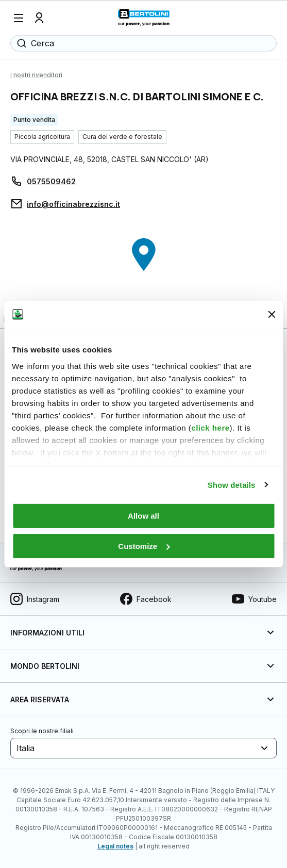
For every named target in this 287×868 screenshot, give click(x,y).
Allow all (143, 516)
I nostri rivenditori (36, 75)
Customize (144, 546)
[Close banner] (272, 314)
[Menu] (19, 18)
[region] (143, 274)
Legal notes (115, 846)
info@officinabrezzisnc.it (73, 204)
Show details (232, 485)
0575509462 (51, 181)
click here (210, 428)
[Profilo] (39, 18)
